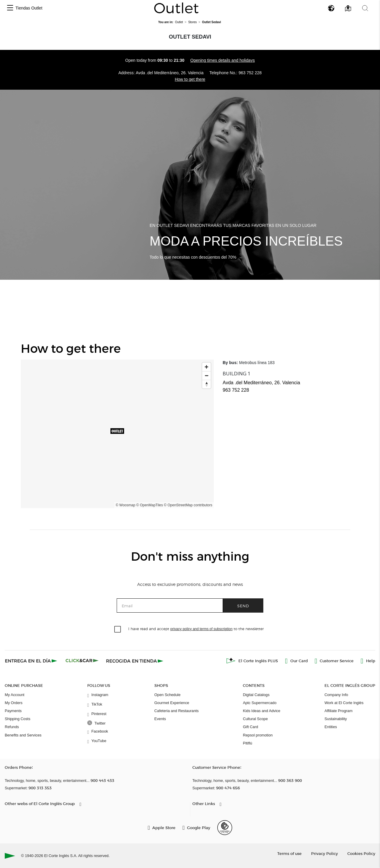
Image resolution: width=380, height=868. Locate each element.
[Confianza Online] (225, 828)
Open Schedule (167, 695)
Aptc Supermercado (260, 703)
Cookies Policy (361, 853)
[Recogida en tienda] (135, 661)
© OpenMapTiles (150, 505)
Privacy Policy (324, 853)
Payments (13, 711)
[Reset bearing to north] (206, 384)
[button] (10, 8)
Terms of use (289, 853)
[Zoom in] (206, 367)
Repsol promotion (258, 735)
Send (243, 606)
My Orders (14, 703)
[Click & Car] (82, 661)
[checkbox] (118, 630)
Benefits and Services (23, 735)
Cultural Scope (255, 719)
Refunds (12, 727)
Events (160, 719)
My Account (15, 695)
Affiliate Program (338, 711)
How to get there (190, 79)
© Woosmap (126, 505)
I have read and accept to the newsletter (196, 629)
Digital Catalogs (256, 695)
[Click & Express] (32, 661)
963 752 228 (250, 73)
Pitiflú (247, 743)
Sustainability (336, 719)
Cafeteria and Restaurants (176, 711)
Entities (331, 727)
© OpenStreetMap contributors (188, 505)
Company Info (336, 695)
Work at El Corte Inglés (344, 703)
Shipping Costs (18, 719)
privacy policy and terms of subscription (201, 629)
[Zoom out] (206, 375)
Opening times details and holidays (223, 60)
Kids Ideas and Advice (262, 711)
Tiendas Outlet (29, 8)
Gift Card (250, 727)
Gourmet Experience (172, 703)
